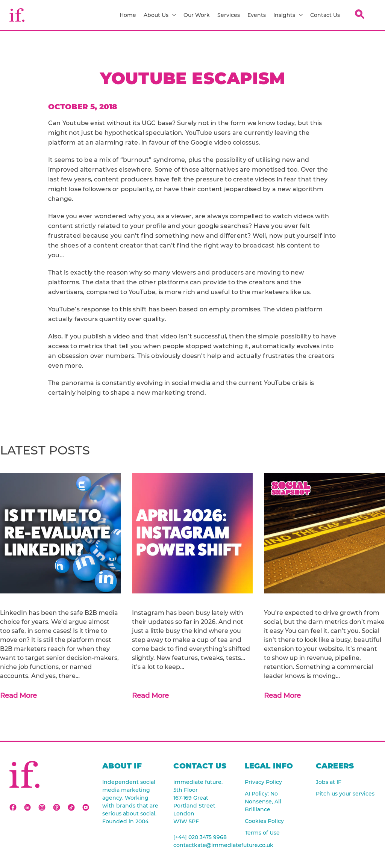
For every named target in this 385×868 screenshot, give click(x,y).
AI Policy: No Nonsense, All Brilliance (263, 802)
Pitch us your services (345, 794)
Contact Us (325, 15)
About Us (160, 15)
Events (257, 15)
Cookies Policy (264, 821)
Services (229, 15)
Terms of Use (262, 833)
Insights (288, 15)
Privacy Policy (263, 782)
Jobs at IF (329, 782)
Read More (18, 696)
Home (128, 15)
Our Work (197, 15)
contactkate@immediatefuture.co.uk (203, 845)
